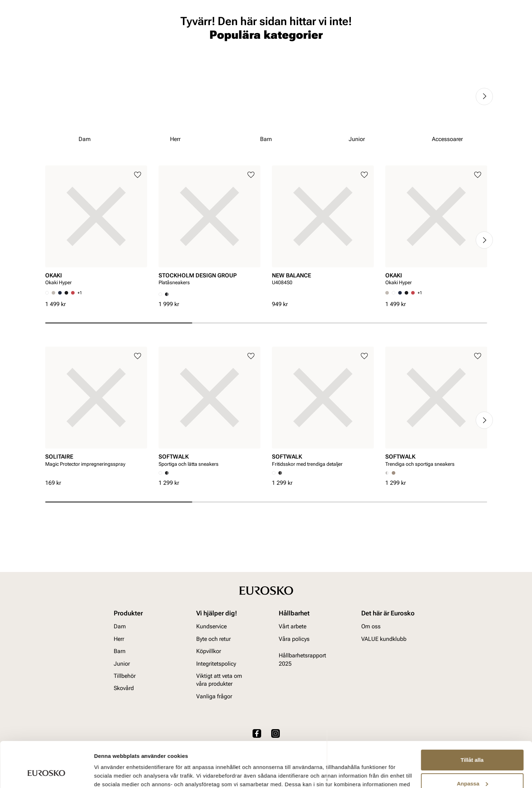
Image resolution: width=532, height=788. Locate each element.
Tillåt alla (472, 721)
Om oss (371, 627)
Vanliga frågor (214, 696)
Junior (121, 47)
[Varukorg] (478, 26)
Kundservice (211, 627)
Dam (51, 47)
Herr (72, 47)
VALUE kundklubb (465, 47)
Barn (96, 47)
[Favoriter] (451, 26)
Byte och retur (213, 639)
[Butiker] (399, 26)
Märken (382, 47)
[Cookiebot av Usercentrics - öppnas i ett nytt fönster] (46, 774)
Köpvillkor (209, 651)
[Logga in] (424, 26)
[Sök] (326, 25)
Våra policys (294, 639)
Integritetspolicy (216, 664)
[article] (96, 283)
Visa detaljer (110, 774)
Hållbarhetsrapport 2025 (302, 660)
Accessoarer (157, 47)
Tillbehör (125, 676)
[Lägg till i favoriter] (138, 230)
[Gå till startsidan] (77, 25)
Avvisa (472, 768)
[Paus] (481, 6)
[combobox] (245, 25)
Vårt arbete (293, 627)
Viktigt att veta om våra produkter (219, 680)
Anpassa (472, 744)
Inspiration (417, 47)
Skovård (196, 47)
